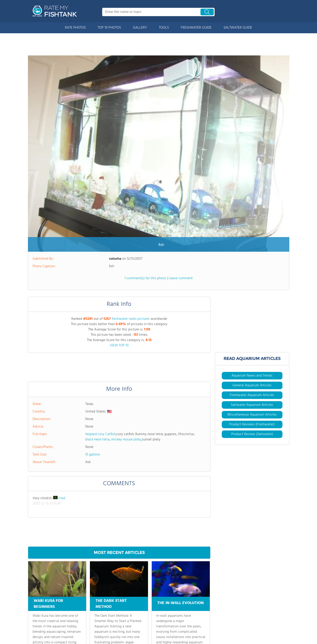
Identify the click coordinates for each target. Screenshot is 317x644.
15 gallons (93, 386)
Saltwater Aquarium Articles (252, 336)
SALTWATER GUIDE (238, 28)
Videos (77, 619)
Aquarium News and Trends (252, 307)
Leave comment (181, 210)
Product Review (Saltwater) (252, 366)
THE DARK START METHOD (111, 535)
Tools (76, 603)
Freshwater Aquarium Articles (252, 327)
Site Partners (125, 611)
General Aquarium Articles (252, 317)
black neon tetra (97, 371)
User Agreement (251, 634)
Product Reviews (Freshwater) (252, 356)
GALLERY (140, 28)
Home (32, 603)
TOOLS (164, 28)
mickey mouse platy (126, 371)
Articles (77, 611)
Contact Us (124, 619)
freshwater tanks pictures (131, 250)
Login (120, 634)
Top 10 (32, 627)
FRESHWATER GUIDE (196, 28)
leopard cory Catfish (100, 366)
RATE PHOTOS (75, 28)
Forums (122, 603)
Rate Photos (36, 619)
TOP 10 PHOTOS (109, 28)
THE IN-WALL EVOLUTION (181, 534)
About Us (34, 611)
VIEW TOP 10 (119, 277)
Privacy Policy (275, 634)
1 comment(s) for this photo (145, 210)
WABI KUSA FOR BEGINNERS (48, 535)
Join (119, 627)
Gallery (33, 634)
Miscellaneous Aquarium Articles (252, 346)
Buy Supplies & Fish (86, 627)
